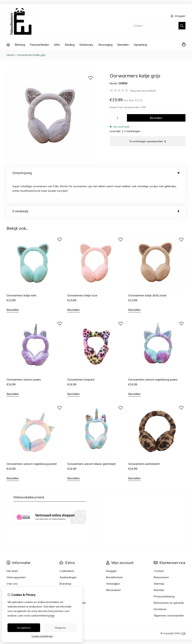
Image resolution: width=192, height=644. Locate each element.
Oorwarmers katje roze (82, 271)
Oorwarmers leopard (81, 355)
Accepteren (24, 628)
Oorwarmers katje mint (21, 271)
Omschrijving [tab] (96, 173)
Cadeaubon (67, 546)
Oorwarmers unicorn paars (24, 355)
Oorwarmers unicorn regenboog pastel (32, 439)
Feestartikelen (39, 45)
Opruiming (140, 45)
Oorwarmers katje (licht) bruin (147, 271)
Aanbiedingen (68, 553)
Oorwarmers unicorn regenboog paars (153, 355)
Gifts (57, 45)
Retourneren (161, 553)
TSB (183, 608)
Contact (159, 546)
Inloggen (111, 546)
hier (52, 616)
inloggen (178, 16)
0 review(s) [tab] (96, 186)
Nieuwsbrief (113, 565)
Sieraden (123, 45)
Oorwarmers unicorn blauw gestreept (92, 439)
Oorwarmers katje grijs (31, 55)
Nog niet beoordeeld (143, 91)
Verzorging (105, 45)
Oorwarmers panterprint (144, 439)
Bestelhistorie (114, 553)
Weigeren (60, 628)
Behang (20, 45)
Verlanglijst (113, 559)
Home (10, 55)
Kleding (70, 45)
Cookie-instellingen (42, 636)
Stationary (86, 45)
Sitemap (159, 559)
